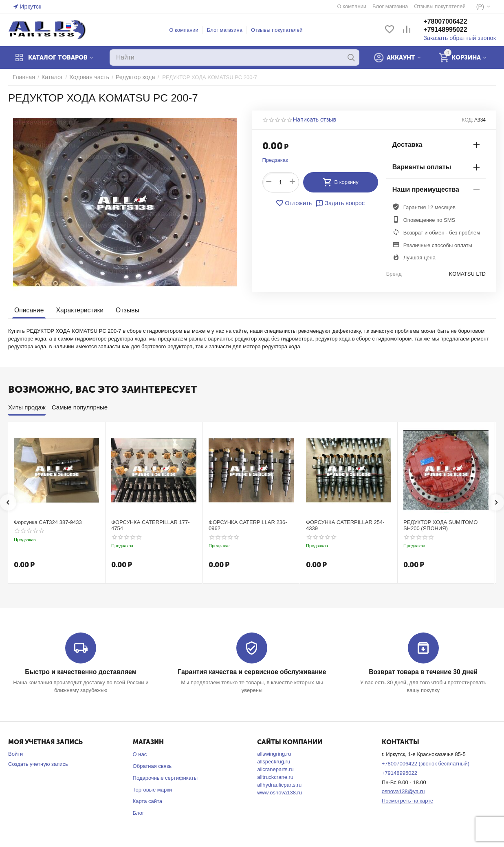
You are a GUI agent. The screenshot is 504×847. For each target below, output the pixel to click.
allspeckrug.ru (274, 761)
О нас (140, 754)
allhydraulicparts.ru (279, 784)
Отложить (296, 203)
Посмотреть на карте (407, 800)
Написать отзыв (313, 120)
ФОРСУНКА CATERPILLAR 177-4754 (151, 525)
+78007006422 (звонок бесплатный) (426, 763)
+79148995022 (452, 30)
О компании (187, 30)
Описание (28, 310)
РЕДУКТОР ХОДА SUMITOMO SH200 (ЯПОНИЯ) (440, 525)
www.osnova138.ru (280, 792)
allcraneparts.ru (275, 769)
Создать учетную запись (38, 764)
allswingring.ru (274, 753)
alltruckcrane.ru (275, 777)
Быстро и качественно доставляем (81, 672)
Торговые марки (153, 789)
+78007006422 (452, 22)
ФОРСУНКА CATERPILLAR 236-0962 (248, 525)
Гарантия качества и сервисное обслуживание (252, 672)
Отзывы (123, 310)
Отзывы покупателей (281, 30)
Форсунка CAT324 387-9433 (48, 522)
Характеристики (77, 310)
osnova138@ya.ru (403, 791)
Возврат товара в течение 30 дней (423, 672)
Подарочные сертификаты (165, 777)
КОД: (468, 120)
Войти (15, 753)
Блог (139, 813)
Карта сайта (147, 801)
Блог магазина (228, 30)
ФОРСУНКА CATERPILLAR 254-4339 (345, 525)
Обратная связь (152, 766)
